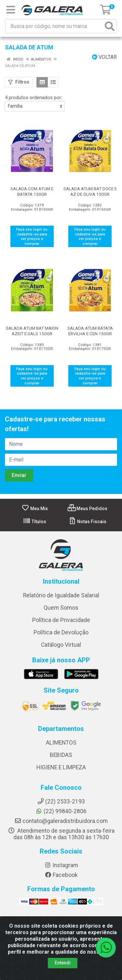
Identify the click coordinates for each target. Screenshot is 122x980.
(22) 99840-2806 (61, 811)
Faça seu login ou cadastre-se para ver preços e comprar (32, 236)
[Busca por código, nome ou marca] (54, 26)
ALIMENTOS (61, 743)
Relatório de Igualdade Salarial (61, 595)
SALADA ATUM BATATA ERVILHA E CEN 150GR (90, 331)
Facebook (61, 875)
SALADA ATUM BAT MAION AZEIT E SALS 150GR (32, 331)
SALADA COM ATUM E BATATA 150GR (32, 191)
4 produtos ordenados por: (34, 98)
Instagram (61, 865)
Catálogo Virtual (61, 645)
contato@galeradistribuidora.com (61, 821)
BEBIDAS (61, 755)
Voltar (104, 57)
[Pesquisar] (110, 26)
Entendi (63, 963)
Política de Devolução (61, 632)
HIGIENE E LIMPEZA (61, 767)
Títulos (34, 522)
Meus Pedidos (88, 509)
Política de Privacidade (61, 620)
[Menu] (11, 10)
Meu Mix (35, 509)
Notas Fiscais (87, 522)
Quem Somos (61, 608)
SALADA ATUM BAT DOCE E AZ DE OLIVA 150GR (90, 191)
